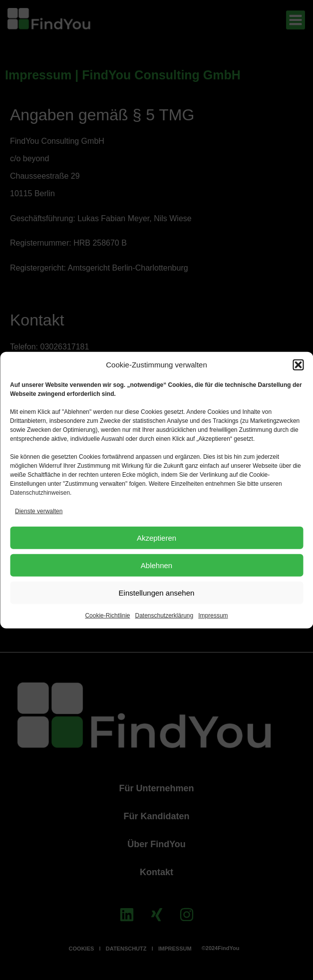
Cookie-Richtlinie (107, 616)
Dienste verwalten (39, 511)
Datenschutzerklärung (164, 616)
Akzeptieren (156, 537)
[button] (298, 365)
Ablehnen (156, 565)
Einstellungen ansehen (157, 592)
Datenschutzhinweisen (40, 493)
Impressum (213, 616)
